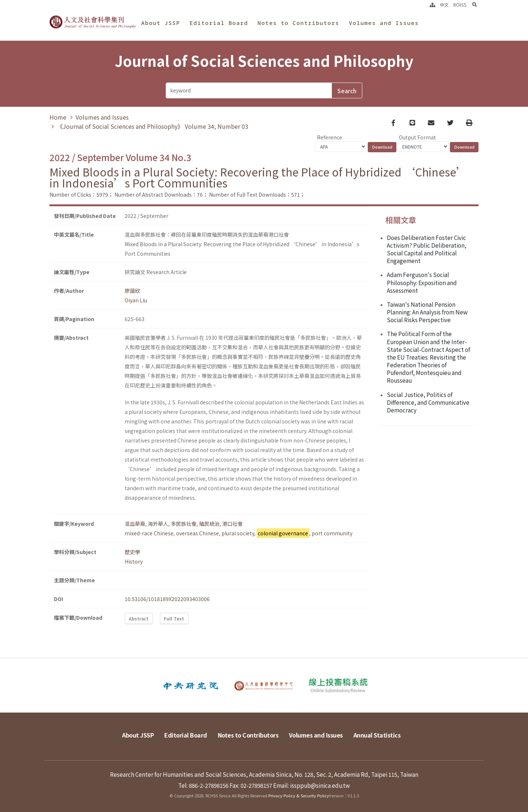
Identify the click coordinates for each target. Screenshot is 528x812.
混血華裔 (135, 524)
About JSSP (161, 23)
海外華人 (158, 524)
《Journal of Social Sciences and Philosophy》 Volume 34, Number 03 (153, 126)
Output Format (417, 137)
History (134, 561)
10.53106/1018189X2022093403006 (167, 599)
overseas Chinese (197, 533)
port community (332, 533)
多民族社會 (184, 524)
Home (58, 117)
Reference (329, 137)
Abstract (139, 618)
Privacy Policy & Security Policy (299, 795)
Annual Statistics (174, 68)
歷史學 (132, 552)
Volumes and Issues (384, 23)
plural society (238, 533)
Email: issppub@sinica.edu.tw (311, 785)
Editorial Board (219, 23)
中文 (444, 5)
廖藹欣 (132, 291)
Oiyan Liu (136, 300)
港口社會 (232, 524)
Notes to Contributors (298, 23)
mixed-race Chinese (149, 533)
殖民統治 (209, 524)
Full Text (174, 618)
